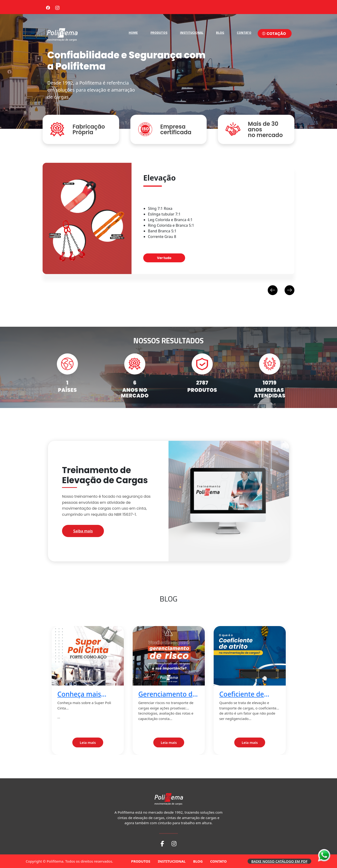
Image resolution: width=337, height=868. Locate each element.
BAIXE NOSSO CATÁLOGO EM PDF (279, 861)
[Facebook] (48, 7)
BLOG (220, 32)
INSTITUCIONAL (192, 32)
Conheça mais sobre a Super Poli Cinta (86, 694)
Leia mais (88, 742)
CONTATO (244, 32)
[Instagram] (57, 7)
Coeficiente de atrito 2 (242, 694)
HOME (133, 32)
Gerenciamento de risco (167, 694)
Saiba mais (83, 531)
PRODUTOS (159, 32)
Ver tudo (164, 258)
